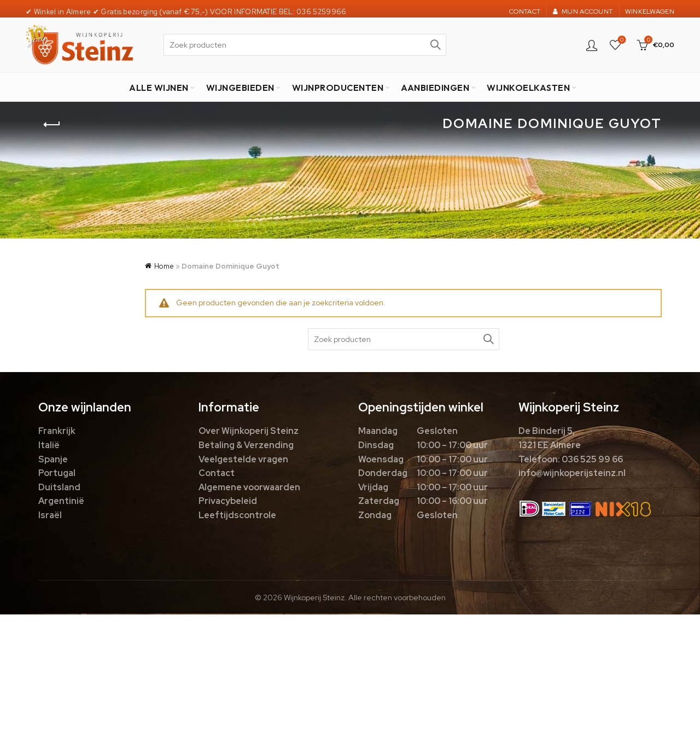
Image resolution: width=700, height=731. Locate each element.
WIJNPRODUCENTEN (338, 88)
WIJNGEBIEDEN (240, 88)
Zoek (435, 45)
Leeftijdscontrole (237, 515)
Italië (49, 445)
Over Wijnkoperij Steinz (249, 431)
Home (164, 266)
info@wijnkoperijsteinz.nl (572, 473)
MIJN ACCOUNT (582, 11)
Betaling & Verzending (246, 445)
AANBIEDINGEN (435, 88)
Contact (217, 473)
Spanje (53, 459)
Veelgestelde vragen (243, 459)
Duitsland (59, 487)
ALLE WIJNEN (159, 88)
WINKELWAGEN (650, 11)
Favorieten (621, 40)
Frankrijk (57, 431)
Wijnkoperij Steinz (314, 597)
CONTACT (525, 11)
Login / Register (592, 45)
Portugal (57, 473)
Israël (50, 515)
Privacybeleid (228, 501)
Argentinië (61, 501)
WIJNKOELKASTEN (528, 88)
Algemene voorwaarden (249, 487)
